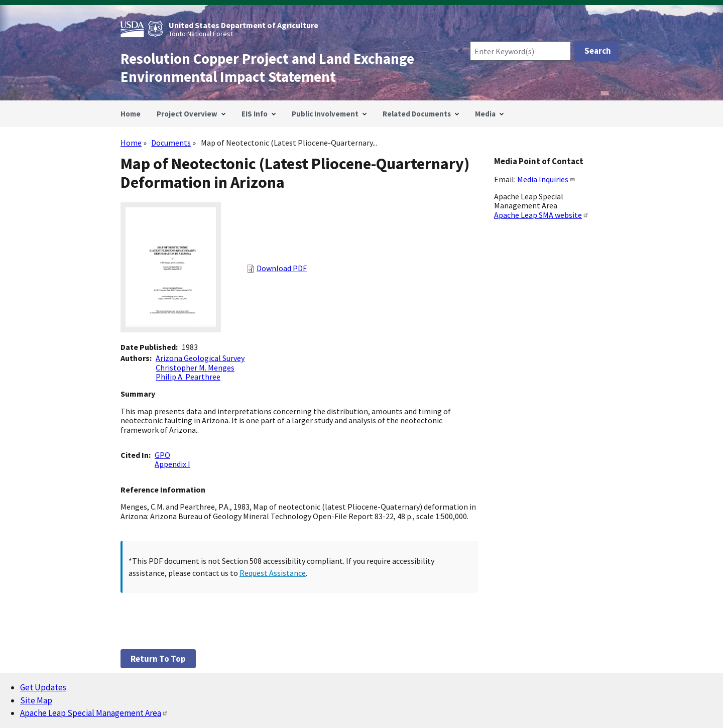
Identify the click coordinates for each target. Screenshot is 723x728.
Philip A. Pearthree (188, 377)
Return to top (158, 659)
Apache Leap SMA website (541, 215)
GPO (162, 455)
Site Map (36, 700)
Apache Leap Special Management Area (94, 713)
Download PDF (282, 268)
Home (131, 143)
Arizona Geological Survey (200, 358)
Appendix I (172, 464)
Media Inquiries (546, 179)
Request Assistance (273, 573)
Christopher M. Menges (195, 368)
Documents (171, 143)
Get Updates (43, 687)
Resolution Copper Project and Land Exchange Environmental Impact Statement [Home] (267, 68)
